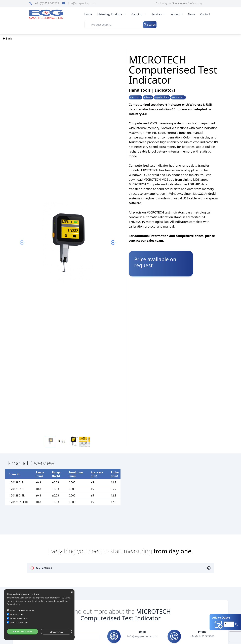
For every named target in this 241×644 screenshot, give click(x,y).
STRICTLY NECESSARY (22, 611)
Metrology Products (112, 14)
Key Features (41, 568)
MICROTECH (135, 97)
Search (150, 25)
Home (88, 14)
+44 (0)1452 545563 (45, 3)
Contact (205, 14)
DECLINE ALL (56, 632)
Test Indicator (178, 97)
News (191, 14)
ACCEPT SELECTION (22, 631)
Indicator (148, 97)
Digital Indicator (162, 97)
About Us (177, 14)
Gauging (139, 14)
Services (159, 14)
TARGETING (16, 615)
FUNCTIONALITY (19, 623)
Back (7, 39)
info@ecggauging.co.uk (79, 3)
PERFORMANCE (18, 619)
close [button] (72, 592)
